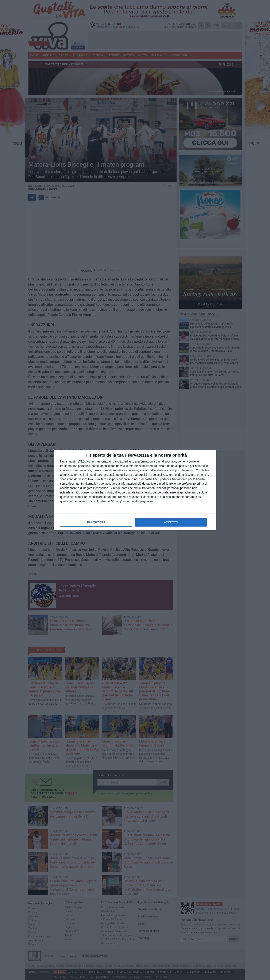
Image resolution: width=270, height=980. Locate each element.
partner (89, 461)
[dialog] (135, 490)
